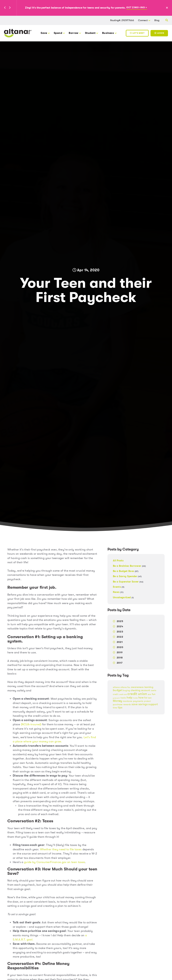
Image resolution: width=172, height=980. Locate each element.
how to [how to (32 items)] (143, 698)
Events (119, 587)
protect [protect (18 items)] (147, 701)
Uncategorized (123, 597)
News (118, 592)
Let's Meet (137, 33)
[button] (5, 8)
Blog (157, 20)
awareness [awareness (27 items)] (137, 687)
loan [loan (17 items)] (150, 698)
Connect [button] (143, 20)
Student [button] (90, 33)
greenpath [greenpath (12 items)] (116, 698)
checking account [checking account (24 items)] (140, 690)
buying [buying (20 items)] (126, 690)
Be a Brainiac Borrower (129, 566)
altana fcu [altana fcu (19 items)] (125, 687)
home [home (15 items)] (135, 698)
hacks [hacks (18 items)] (123, 698)
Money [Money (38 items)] (118, 701)
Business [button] (108, 33)
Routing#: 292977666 (122, 20)
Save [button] (44, 33)
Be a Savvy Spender (127, 576)
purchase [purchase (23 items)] (118, 704)
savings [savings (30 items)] (143, 704)
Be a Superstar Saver (128, 582)
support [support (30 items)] (153, 704)
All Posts (118, 561)
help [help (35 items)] (130, 697)
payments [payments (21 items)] (138, 701)
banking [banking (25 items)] (149, 687)
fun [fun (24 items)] (154, 694)
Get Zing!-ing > (137, 8)
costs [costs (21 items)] (154, 690)
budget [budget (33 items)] (118, 690)
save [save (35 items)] (135, 704)
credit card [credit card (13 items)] (123, 694)
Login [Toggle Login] (159, 33)
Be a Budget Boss (126, 571)
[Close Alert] (169, 8)
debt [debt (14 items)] (149, 694)
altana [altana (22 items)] (116, 687)
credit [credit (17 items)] (116, 694)
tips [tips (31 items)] (120, 707)
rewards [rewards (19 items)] (127, 705)
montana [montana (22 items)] (128, 701)
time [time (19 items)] (115, 708)
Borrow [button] (73, 33)
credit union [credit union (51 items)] (137, 694)
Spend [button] (58, 33)
